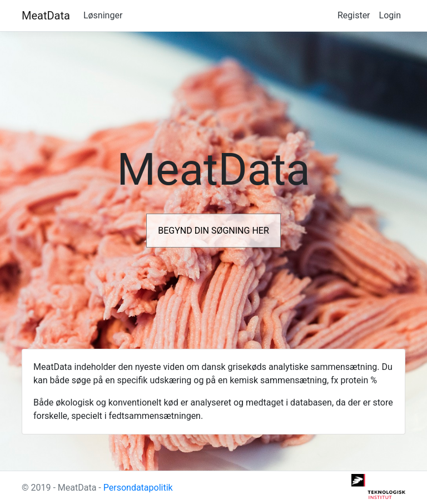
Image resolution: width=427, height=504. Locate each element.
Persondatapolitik (138, 488)
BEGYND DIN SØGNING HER (213, 231)
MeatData (46, 16)
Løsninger (103, 15)
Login (390, 15)
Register (354, 15)
